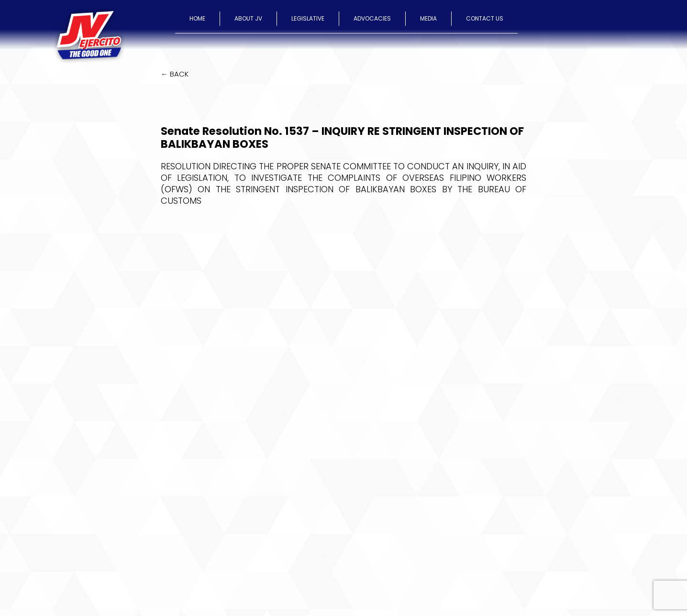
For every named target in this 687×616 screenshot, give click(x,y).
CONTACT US (485, 18)
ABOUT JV (248, 18)
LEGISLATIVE (308, 18)
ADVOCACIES (372, 18)
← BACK (175, 74)
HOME (197, 18)
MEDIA (428, 18)
